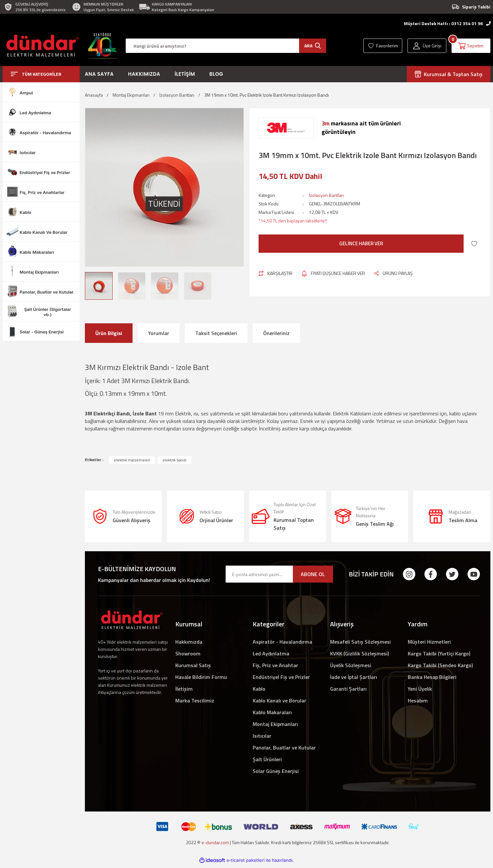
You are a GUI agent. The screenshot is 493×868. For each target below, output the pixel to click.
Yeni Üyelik (420, 689)
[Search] (226, 46)
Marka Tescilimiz (195, 700)
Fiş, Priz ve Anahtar (275, 665)
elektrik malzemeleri (132, 460)
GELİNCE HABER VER (361, 243)
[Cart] (471, 46)
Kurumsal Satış (193, 665)
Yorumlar (159, 333)
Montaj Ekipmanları (275, 724)
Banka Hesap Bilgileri (432, 677)
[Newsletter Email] (279, 574)
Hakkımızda (144, 74)
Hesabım (418, 700)
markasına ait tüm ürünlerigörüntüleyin (361, 128)
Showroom (188, 653)
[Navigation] (41, 74)
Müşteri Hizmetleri (429, 642)
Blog (216, 74)
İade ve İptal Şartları (354, 677)
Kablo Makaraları (272, 712)
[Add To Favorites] (474, 244)
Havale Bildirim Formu (201, 677)
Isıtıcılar (262, 736)
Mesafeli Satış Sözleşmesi (360, 642)
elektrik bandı (175, 460)
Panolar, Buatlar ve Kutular (284, 747)
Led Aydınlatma (271, 653)
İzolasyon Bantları (326, 195)
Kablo (259, 689)
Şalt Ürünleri (267, 759)
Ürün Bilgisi (109, 333)
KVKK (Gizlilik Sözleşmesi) (359, 653)
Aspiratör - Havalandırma (282, 642)
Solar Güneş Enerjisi (276, 771)
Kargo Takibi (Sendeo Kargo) (440, 665)
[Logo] (41, 46)
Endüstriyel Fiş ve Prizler (281, 677)
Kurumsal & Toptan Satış (449, 74)
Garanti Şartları (348, 689)
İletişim (185, 74)
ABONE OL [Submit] (313, 574)
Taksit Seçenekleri (216, 333)
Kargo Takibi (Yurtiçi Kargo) (439, 653)
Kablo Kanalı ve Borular (279, 700)
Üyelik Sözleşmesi (351, 665)
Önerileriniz (276, 333)
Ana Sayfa (99, 74)
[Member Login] (427, 46)
